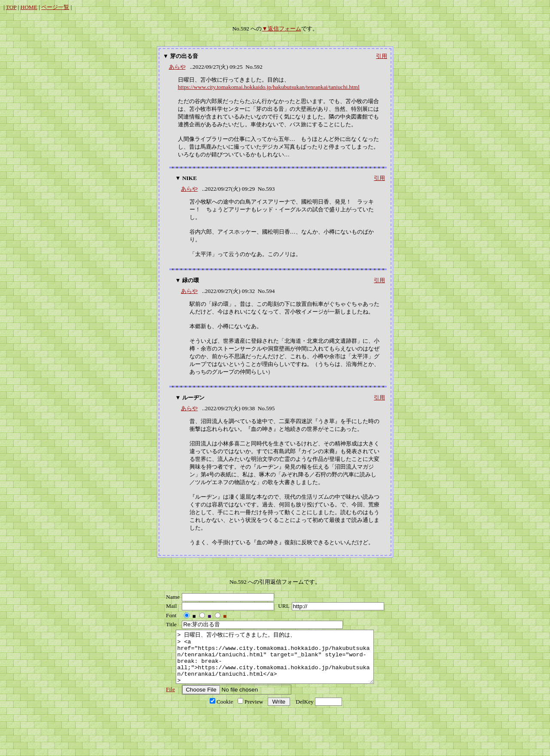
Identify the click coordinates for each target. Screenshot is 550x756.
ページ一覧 (55, 7)
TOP (11, 7)
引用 (382, 56)
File (169, 700)
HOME (29, 7)
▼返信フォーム (281, 29)
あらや (177, 67)
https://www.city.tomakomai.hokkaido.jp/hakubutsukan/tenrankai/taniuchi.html (269, 87)
